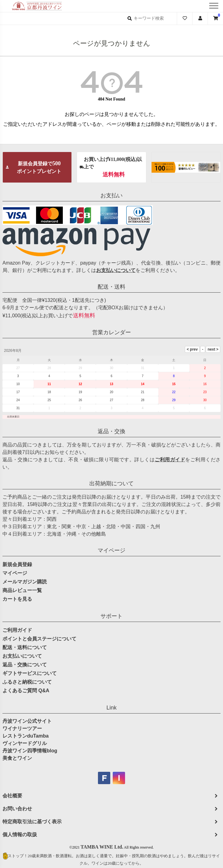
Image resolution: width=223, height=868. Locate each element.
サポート (111, 616)
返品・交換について (25, 665)
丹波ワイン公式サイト (27, 721)
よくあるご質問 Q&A (26, 691)
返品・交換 (111, 431)
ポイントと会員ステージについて (39, 639)
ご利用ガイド (170, 460)
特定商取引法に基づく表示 (32, 822)
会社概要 (12, 796)
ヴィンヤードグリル (25, 743)
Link (111, 708)
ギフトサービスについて (30, 673)
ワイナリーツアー (22, 728)
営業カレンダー (111, 332)
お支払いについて (116, 270)
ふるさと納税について (27, 682)
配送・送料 (111, 287)
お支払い (111, 195)
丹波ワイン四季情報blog (30, 751)
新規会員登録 (17, 564)
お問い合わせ (17, 809)
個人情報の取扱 (20, 835)
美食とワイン (17, 758)
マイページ (111, 550)
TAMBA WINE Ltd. (102, 847)
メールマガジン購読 (25, 582)
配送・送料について (25, 647)
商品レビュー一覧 (22, 590)
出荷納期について (111, 483)
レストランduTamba (26, 736)
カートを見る (17, 599)
